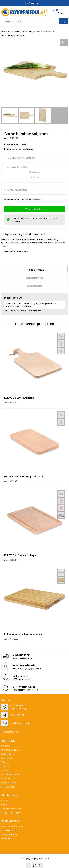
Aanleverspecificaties (11, 809)
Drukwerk (6, 746)
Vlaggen (5, 762)
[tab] (34, 270)
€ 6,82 (11, 560)
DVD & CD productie (10, 750)
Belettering (7, 758)
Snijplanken (48, 32)
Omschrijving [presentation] (34, 278)
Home (4, 32)
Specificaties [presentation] (34, 286)
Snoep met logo (9, 783)
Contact (5, 800)
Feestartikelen (8, 787)
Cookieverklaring (9, 830)
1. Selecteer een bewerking (20, 158)
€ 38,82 (11, 639)
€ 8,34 (11, 402)
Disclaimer (6, 838)
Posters (5, 766)
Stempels (6, 779)
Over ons (5, 804)
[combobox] (30, 21)
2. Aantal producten (16, 190)
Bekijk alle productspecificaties (20, 149)
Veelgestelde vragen (11, 813)
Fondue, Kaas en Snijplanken (27, 32)
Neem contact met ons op (16, 251)
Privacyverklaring (9, 834)
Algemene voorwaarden (12, 826)
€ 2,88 (11, 481)
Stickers (5, 770)
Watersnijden (8, 754)
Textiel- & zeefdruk (10, 774)
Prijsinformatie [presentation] (34, 270)
